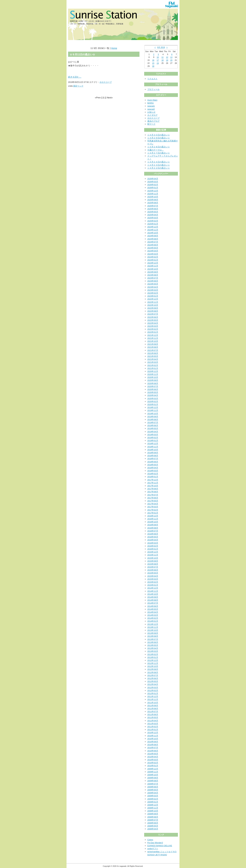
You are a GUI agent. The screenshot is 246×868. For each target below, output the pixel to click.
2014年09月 (153, 597)
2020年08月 (153, 383)
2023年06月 (153, 281)
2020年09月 (153, 380)
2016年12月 (153, 516)
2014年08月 (153, 600)
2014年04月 (153, 612)
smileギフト (153, 849)
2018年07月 (153, 459)
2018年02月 (153, 474)
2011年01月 (153, 730)
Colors (150, 840)
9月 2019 (161, 47)
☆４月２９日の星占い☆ (159, 138)
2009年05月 (153, 790)
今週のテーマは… (155, 150)
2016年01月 (153, 549)
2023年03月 (153, 290)
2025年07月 (153, 206)
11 (162, 57)
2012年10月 (153, 666)
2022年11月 (153, 302)
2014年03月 (153, 615)
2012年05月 (153, 681)
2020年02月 (153, 401)
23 (153, 63)
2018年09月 (153, 453)
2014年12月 (153, 588)
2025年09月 (153, 200)
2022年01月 (153, 332)
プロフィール (153, 89)
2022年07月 (153, 314)
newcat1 (151, 106)
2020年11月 (153, 374)
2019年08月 (153, 419)
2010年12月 (153, 733)
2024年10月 (153, 233)
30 (153, 66)
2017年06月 (153, 498)
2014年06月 (153, 606)
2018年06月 (153, 462)
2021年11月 (153, 338)
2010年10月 (153, 739)
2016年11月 (153, 519)
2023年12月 (153, 263)
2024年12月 (153, 227)
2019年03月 (153, 435)
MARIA (151, 103)
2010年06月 (153, 751)
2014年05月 (153, 609)
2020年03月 (153, 398)
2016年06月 (153, 534)
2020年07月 (153, 386)
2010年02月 (153, 763)
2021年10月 (153, 341)
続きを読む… (75, 77)
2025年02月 (153, 221)
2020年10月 (153, 377)
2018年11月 (153, 447)
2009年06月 (153, 787)
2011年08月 (153, 709)
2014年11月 (153, 591)
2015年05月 (153, 573)
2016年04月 (153, 540)
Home (114, 48)
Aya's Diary (152, 100)
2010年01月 (153, 766)
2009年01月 (153, 802)
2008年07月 (153, 820)
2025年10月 (153, 197)
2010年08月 (153, 745)
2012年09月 (153, 669)
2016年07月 (153, 531)
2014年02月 (153, 618)
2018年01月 (153, 477)
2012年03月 (153, 687)
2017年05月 (153, 501)
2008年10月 (153, 811)
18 (162, 60)
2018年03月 (153, 471)
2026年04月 (153, 179)
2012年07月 (153, 675)
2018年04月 (153, 468)
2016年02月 (153, 546)
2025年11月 (153, 194)
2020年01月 (153, 404)
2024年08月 (153, 239)
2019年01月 (153, 441)
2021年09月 (153, 344)
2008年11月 (153, 808)
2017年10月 (153, 486)
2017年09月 (153, 489)
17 (158, 60)
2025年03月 (153, 218)
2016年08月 (153, 528)
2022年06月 (153, 317)
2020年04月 (153, 395)
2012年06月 (153, 678)
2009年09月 (153, 778)
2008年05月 (153, 826)
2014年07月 (153, 603)
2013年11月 (153, 627)
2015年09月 (153, 561)
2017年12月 (153, 480)
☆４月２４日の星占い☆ (159, 162)
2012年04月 (153, 684)
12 (167, 57)
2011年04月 (153, 721)
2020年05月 (153, 392)
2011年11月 (153, 699)
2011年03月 (153, 724)
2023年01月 (153, 296)
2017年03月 (153, 507)
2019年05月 (153, 428)
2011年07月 (153, 711)
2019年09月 (153, 417)
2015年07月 (153, 567)
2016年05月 (153, 537)
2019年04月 (153, 432)
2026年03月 (153, 182)
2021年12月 (153, 335)
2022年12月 (153, 299)
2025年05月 (153, 212)
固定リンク (78, 86)
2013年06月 (153, 642)
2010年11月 (153, 736)
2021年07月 (153, 350)
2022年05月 (153, 320)
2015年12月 (153, 552)
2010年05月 (153, 754)
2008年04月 (153, 829)
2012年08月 (153, 672)
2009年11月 (153, 772)
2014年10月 (153, 594)
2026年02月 (153, 185)
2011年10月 (153, 703)
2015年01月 (153, 585)
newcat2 (151, 109)
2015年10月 (153, 558)
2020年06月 (153, 389)
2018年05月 (153, 465)
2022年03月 (153, 326)
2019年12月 (153, 407)
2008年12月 (153, 805)
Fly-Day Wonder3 (155, 843)
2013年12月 (153, 624)
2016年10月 (153, 522)
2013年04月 (153, 648)
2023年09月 (153, 272)
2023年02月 (153, 293)
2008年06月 (153, 823)
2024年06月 (153, 245)
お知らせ (151, 112)
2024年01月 (153, 260)
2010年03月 (153, 760)
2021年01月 (153, 368)
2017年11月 (153, 483)
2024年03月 (153, 254)
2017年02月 (153, 510)
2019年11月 (153, 410)
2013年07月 (153, 639)
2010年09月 (153, 742)
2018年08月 (153, 456)
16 (153, 60)
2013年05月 (153, 645)
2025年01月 (153, 224)
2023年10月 (153, 269)
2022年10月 (153, 305)
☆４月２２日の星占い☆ (159, 168)
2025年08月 (153, 203)
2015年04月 (153, 576)
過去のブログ (153, 121)
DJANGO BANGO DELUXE (160, 846)
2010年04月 (153, 757)
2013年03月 (153, 651)
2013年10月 (153, 630)
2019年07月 (153, 422)
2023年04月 (153, 287)
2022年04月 (153, 323)
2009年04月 (153, 793)
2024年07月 (153, 242)
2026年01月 (153, 188)
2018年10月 (153, 450)
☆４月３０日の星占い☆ (159, 135)
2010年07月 (153, 748)
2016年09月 (153, 525)
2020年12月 (153, 371)
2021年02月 (153, 365)
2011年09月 (153, 706)
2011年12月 (153, 696)
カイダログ (152, 115)
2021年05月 (153, 356)
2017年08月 (153, 492)
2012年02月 (153, 690)
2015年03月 (153, 579)
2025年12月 (153, 191)
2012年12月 (153, 660)
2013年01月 (153, 657)
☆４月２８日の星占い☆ (159, 147)
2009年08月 (153, 781)
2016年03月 (153, 543)
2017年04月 (153, 504)
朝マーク (151, 124)
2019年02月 (153, 438)
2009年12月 (153, 769)
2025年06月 (153, 209)
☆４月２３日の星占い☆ (159, 165)
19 (167, 60)
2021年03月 (153, 362)
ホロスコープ (106, 82)
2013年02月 (153, 654)
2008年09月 (153, 814)
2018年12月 (153, 443)
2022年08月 (153, 311)
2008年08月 (153, 817)
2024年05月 (153, 248)
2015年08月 (153, 564)
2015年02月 (153, 582)
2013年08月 (153, 636)
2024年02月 (153, 257)
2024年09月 (153, 236)
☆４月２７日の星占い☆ (159, 153)
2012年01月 (153, 693)
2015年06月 (153, 570)
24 (158, 63)
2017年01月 (153, 513)
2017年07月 (153, 495)
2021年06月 (153, 353)
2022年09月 (153, 308)
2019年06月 (153, 425)
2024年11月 (153, 230)
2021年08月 (153, 347)
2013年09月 (153, 633)
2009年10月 (153, 775)
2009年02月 (153, 799)
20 (171, 60)
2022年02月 (153, 329)
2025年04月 (153, 215)
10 (158, 57)
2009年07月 (153, 784)
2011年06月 (153, 714)
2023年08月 (153, 275)
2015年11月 (153, 555)
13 (171, 57)
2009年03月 (153, 796)
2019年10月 (153, 414)
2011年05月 (153, 717)
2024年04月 (153, 251)
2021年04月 (153, 359)
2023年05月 (153, 284)
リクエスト (152, 79)
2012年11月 (153, 663)
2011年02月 (153, 727)
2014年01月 (153, 621)
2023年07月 (153, 278)
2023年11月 (153, 266)
